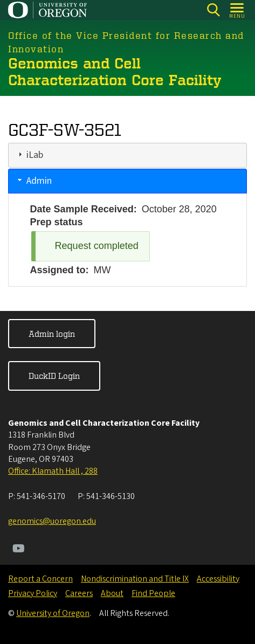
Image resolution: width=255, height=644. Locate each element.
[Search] (213, 10)
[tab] (127, 155)
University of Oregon (53, 613)
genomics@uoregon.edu (52, 521)
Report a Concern (40, 579)
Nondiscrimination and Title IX (135, 579)
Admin (39, 181)
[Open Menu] (237, 10)
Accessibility (218, 579)
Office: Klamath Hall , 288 (53, 471)
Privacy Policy (33, 593)
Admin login (52, 334)
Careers (79, 593)
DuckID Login (54, 376)
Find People (153, 593)
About (112, 593)
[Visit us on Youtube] (19, 550)
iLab (35, 155)
